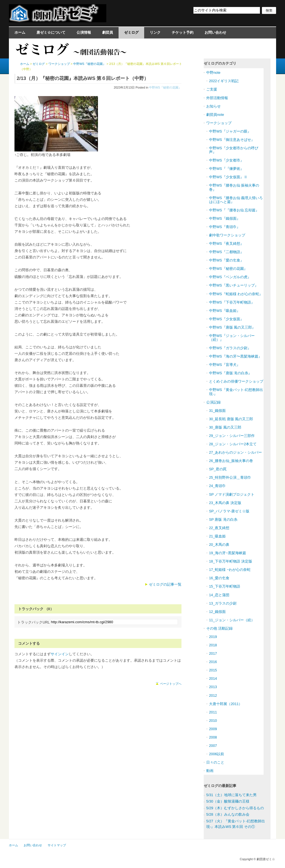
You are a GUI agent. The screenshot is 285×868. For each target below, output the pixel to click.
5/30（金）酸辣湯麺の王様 (228, 801)
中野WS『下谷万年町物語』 (232, 302)
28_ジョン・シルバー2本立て (233, 444)
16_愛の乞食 (219, 578)
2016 (213, 662)
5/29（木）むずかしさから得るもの (235, 808)
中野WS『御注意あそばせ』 (232, 140)
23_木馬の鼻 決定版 (225, 503)
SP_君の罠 (218, 469)
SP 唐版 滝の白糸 (223, 519)
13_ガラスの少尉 (223, 603)
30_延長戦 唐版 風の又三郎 (231, 419)
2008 (213, 737)
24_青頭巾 (217, 486)
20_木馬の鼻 (219, 545)
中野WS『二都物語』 (226, 252)
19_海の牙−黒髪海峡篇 (228, 553)
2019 (213, 637)
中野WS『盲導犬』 (225, 365)
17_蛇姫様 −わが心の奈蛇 (230, 570)
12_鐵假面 (217, 612)
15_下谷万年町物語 (225, 586)
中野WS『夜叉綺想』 (226, 244)
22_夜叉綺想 (219, 528)
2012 (213, 695)
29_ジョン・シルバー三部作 (232, 436)
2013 (213, 687)
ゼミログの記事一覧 (165, 584)
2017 (213, 653)
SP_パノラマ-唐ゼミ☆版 (229, 511)
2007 (213, 746)
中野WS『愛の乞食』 (226, 260)
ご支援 (212, 89)
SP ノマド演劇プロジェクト (232, 494)
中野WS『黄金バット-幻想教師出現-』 (236, 392)
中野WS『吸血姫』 (225, 311)
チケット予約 (183, 32)
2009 (213, 729)
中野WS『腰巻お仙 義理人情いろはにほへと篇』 (236, 200)
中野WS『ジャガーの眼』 (230, 131)
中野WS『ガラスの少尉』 (230, 348)
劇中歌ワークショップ (227, 235)
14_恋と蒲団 (219, 595)
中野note (213, 73)
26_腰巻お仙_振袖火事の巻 (231, 461)
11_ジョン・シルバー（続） (232, 620)
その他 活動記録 (219, 628)
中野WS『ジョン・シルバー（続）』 (232, 338)
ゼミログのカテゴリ (220, 63)
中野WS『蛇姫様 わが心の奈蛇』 (236, 294)
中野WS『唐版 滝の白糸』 (230, 373)
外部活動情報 (217, 98)
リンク (155, 32)
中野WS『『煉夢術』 (226, 169)
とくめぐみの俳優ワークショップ (236, 381)
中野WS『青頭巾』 (225, 227)
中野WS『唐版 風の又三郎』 (232, 327)
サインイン (60, 654)
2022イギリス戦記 (224, 81)
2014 (213, 678)
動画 (210, 771)
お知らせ (213, 106)
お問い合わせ (215, 32)
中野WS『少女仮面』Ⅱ (228, 177)
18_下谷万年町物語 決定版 (231, 561)
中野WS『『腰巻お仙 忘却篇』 (234, 210)
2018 (213, 645)
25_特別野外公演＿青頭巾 (230, 477)
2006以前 (217, 754)
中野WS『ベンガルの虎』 (230, 277)
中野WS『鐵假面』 (225, 218)
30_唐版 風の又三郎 (225, 427)
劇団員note (215, 115)
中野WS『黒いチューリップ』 (234, 285)
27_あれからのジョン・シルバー (235, 452)
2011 (213, 712)
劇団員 (108, 32)
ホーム (20, 32)
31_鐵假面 (217, 411)
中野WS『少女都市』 (226, 160)
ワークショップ (59, 64)
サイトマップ (57, 845)
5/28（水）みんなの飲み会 (228, 814)
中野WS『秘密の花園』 (165, 87)
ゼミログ (131, 32)
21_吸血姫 (217, 536)
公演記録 (213, 402)
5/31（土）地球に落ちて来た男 (231, 795)
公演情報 (84, 32)
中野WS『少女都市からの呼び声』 (234, 150)
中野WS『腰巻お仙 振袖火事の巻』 (234, 187)
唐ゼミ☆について (51, 32)
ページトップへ (171, 684)
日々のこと (215, 762)
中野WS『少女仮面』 (226, 319)
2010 (213, 721)
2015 (213, 670)
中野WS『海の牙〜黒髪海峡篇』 (235, 356)
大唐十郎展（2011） (226, 704)
